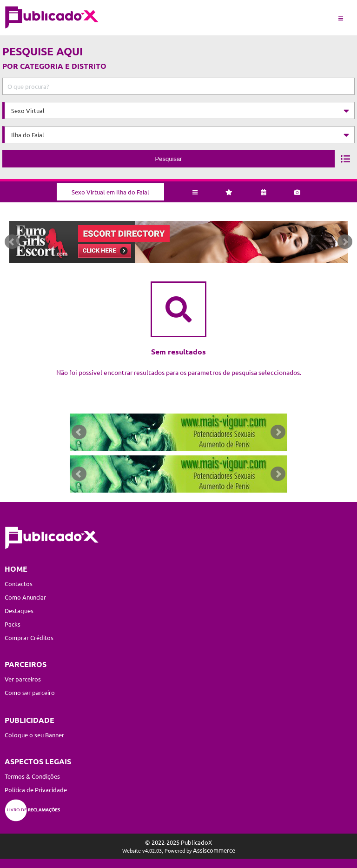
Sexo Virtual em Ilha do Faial (110, 192)
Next (345, 242)
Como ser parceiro (30, 692)
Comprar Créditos (29, 638)
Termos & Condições (32, 776)
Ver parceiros (23, 679)
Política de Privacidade (36, 790)
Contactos (19, 584)
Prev (12, 242)
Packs (13, 624)
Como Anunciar (25, 597)
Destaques (19, 611)
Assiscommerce (214, 850)
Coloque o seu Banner (34, 735)
